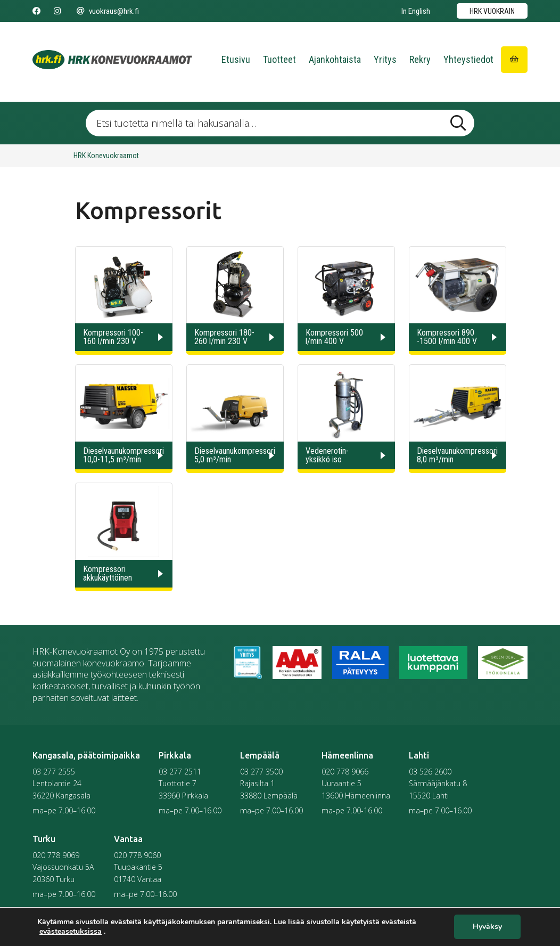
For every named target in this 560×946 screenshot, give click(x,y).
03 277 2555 (54, 772)
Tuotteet (279, 59)
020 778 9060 (137, 855)
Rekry (420, 59)
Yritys (385, 59)
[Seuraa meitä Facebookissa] (36, 11)
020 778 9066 (345, 772)
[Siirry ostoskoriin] (514, 60)
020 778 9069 (56, 855)
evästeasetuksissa (71, 932)
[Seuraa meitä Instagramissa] (57, 11)
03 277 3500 (261, 772)
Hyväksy (487, 927)
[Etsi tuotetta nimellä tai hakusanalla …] (280, 123)
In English (416, 11)
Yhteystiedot (468, 59)
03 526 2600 (430, 772)
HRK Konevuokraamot (106, 156)
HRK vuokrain (492, 11)
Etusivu (236, 59)
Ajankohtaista (335, 59)
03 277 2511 (180, 772)
